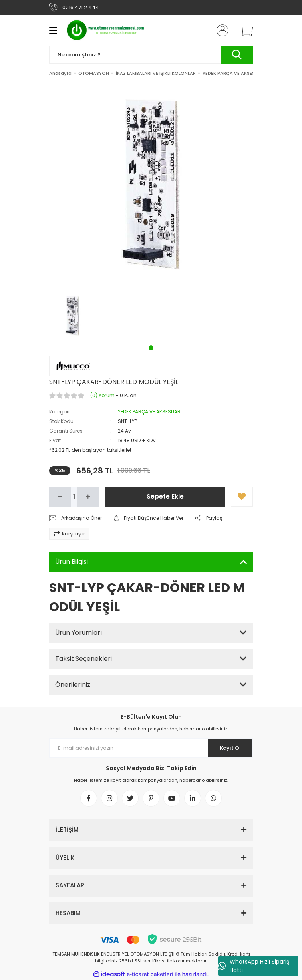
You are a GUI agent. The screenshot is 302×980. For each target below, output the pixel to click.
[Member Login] (220, 30)
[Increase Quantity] (88, 497)
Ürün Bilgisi (72, 562)
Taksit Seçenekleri (83, 659)
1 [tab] (151, 348)
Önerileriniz (73, 685)
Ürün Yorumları (78, 633)
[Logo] (106, 30)
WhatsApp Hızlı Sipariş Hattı (254, 966)
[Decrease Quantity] (60, 497)
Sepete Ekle (165, 496)
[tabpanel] (73, 316)
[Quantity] (74, 497)
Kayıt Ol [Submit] (230, 748)
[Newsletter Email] (151, 748)
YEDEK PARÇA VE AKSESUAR (149, 412)
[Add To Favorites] (242, 497)
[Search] (151, 55)
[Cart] (244, 30)
